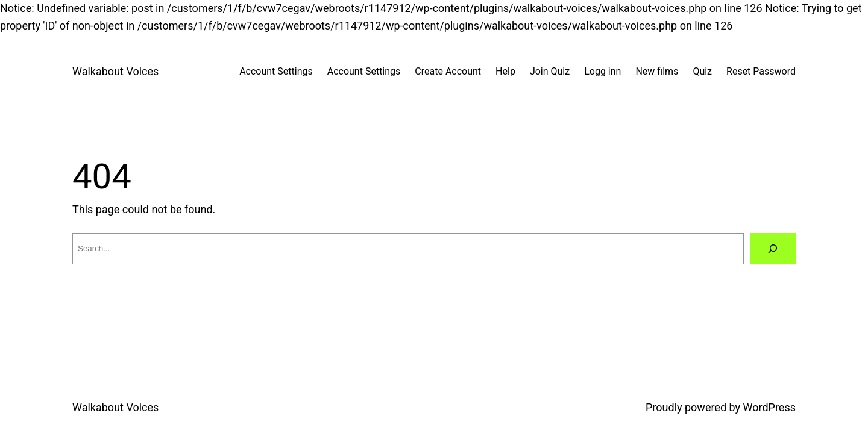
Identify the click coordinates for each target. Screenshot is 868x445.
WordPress (769, 407)
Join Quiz (550, 71)
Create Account (448, 71)
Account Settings (276, 71)
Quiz (702, 71)
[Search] (773, 249)
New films (657, 71)
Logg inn (602, 71)
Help (505, 71)
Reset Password (761, 71)
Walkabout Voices (115, 71)
